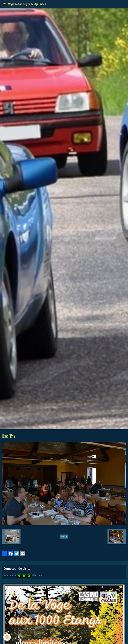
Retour (64, 536)
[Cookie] (7, 637)
